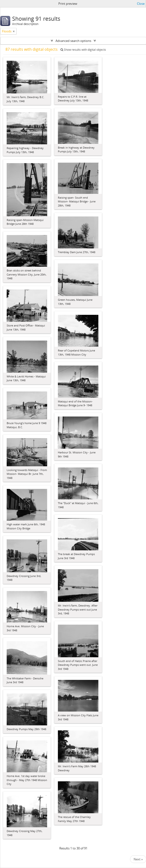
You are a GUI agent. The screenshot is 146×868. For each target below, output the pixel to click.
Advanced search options (73, 41)
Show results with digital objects (83, 50)
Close (141, 4)
